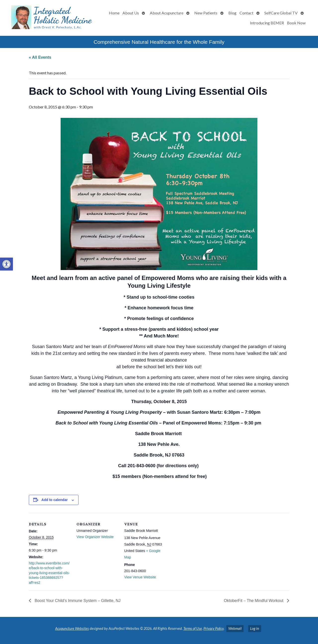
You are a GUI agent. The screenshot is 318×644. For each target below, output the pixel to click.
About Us (131, 13)
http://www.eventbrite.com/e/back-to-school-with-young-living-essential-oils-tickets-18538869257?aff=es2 (49, 573)
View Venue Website (140, 577)
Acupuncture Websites (72, 628)
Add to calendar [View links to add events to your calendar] (55, 500)
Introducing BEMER (267, 23)
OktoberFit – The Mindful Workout (254, 601)
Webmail (235, 628)
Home (114, 13)
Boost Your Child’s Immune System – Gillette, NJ (77, 601)
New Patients (206, 13)
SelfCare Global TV (281, 13)
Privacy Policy (214, 628)
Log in (255, 628)
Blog (232, 13)
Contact (246, 13)
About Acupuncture (167, 13)
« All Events (40, 57)
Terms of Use (193, 628)
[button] (6, 264)
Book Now (296, 23)
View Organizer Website (95, 537)
